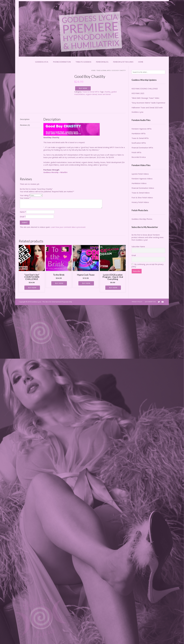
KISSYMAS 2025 (138, 93)
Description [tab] (25, 119)
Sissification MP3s (139, 143)
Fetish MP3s (136, 152)
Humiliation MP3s (139, 133)
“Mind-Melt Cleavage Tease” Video (145, 98)
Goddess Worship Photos (142, 219)
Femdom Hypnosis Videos (142, 179)
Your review (25, 198)
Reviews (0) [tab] (25, 125)
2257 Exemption (150, 302)
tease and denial (104, 94)
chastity (107, 92)
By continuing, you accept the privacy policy (148, 265)
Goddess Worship (51, 172)
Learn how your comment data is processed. (68, 227)
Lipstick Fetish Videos (140, 174)
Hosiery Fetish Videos (140, 202)
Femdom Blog (102, 62)
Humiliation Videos (139, 183)
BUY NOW (83, 88)
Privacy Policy (137, 302)
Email (23, 217)
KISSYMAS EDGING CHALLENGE (145, 89)
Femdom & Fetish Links (123, 62)
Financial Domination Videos (143, 188)
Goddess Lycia (42, 62)
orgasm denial (91, 94)
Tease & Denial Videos (141, 193)
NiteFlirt (64, 172)
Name (23, 212)
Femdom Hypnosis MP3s (142, 129)
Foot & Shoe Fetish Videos (142, 197)
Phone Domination (62, 62)
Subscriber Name (138, 247)
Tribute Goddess (83, 62)
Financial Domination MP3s (142, 148)
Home (141, 62)
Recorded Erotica (139, 157)
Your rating (25, 195)
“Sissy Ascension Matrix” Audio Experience (148, 103)
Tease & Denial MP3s (103, 70)
